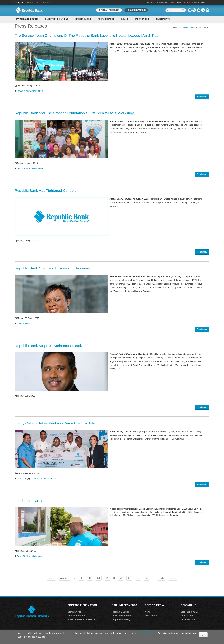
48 (81, 578)
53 (121, 578)
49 (90, 578)
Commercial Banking (122, 616)
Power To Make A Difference (30, 91)
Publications (151, 616)
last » (173, 578)
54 (129, 578)
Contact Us (181, 2)
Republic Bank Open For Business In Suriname (52, 268)
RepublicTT (22, 479)
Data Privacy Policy (147, 633)
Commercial (32, 2)
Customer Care (188, 619)
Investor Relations (76, 616)
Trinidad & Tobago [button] (199, 2)
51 (107, 578)
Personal (19, 2)
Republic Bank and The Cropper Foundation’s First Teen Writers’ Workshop (74, 113)
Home (186, 27)
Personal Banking (120, 612)
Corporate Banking (121, 619)
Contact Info (187, 616)
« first (51, 578)
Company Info (152, 2)
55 (138, 578)
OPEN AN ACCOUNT (109, 10)
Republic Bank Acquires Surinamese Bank (48, 346)
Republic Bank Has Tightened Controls (45, 190)
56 (147, 578)
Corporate (46, 2)
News (192, 27)
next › (162, 578)
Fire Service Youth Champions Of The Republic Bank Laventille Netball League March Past (87, 35)
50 (99, 578)
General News (23, 324)
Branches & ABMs (167, 2)
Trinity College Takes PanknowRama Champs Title (55, 423)
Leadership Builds (29, 501)
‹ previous (65, 578)
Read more (202, 97)
